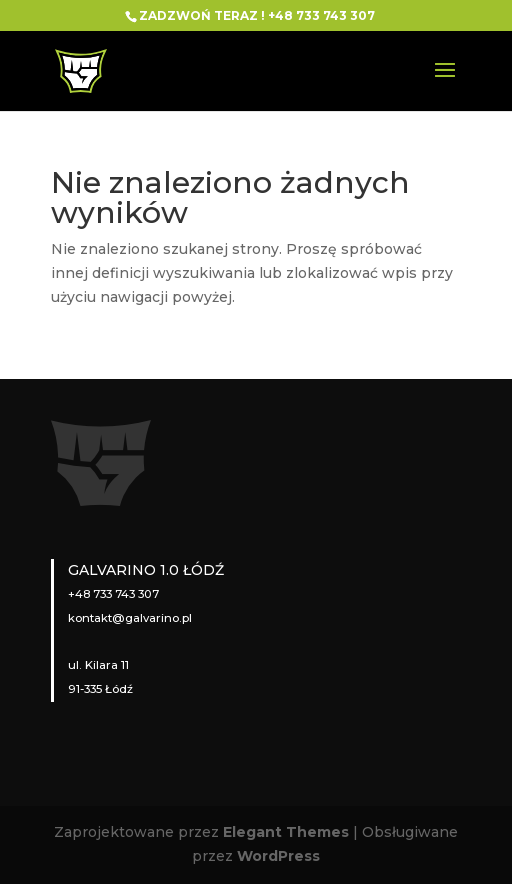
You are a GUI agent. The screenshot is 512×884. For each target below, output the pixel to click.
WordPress (278, 856)
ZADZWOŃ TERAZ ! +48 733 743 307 (257, 15)
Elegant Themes (286, 832)
